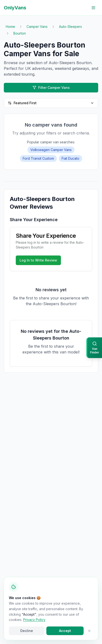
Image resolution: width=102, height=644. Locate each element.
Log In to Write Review (38, 260)
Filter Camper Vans (51, 88)
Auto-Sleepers (70, 27)
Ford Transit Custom (38, 158)
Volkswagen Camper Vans (51, 150)
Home (10, 27)
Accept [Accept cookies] (65, 631)
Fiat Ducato (70, 158)
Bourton (20, 33)
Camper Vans (37, 27)
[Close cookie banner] (89, 631)
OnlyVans (15, 8)
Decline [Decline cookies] (27, 631)
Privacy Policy (34, 620)
